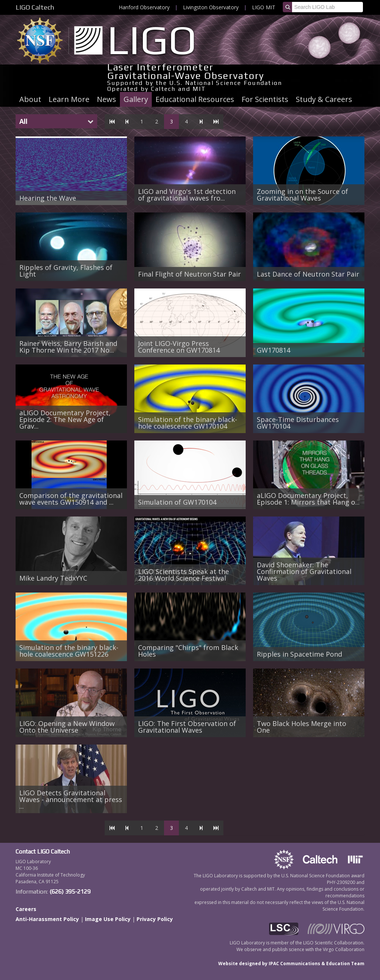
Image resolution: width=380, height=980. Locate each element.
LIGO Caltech (35, 7)
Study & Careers (324, 99)
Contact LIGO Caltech (43, 852)
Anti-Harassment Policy (47, 919)
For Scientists (265, 99)
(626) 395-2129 (70, 892)
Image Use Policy (108, 919)
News (107, 99)
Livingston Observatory (211, 7)
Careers (26, 909)
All (23, 121)
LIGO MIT (264, 7)
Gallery (136, 99)
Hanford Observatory (144, 7)
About (30, 99)
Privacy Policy (155, 919)
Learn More (69, 99)
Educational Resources (195, 99)
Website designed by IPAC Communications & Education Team (291, 963)
